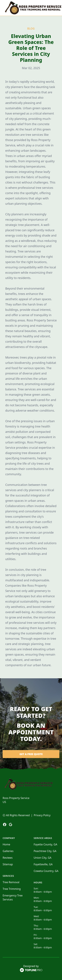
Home (6, 844)
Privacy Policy (42, 815)
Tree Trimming (12, 889)
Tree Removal (11, 882)
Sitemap (8, 864)
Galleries (8, 851)
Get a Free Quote (31, 754)
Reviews (8, 858)
